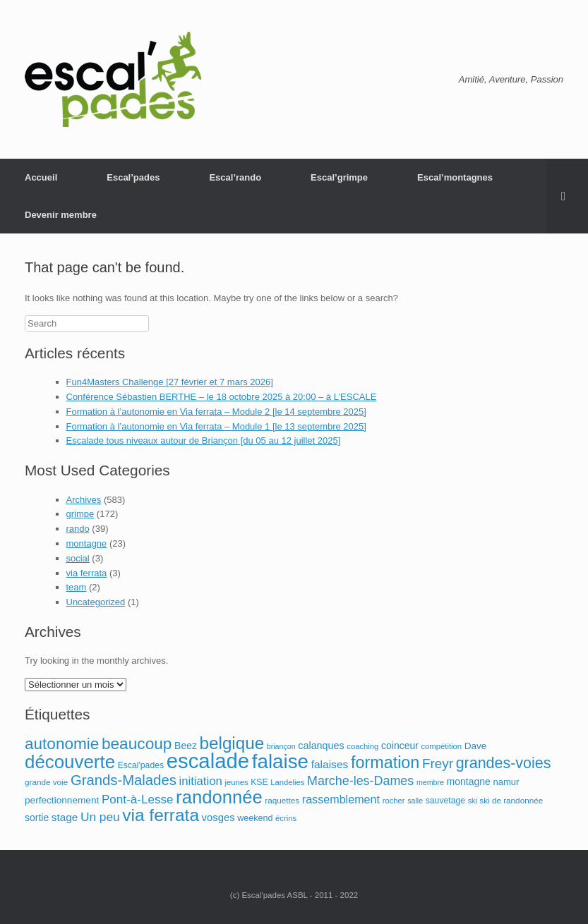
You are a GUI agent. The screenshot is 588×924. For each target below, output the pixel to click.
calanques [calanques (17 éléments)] (321, 746)
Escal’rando (235, 177)
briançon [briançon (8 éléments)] (281, 746)
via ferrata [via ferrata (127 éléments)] (161, 815)
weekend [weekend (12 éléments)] (255, 818)
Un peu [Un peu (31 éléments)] (100, 817)
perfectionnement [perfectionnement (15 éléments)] (62, 800)
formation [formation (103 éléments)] (385, 762)
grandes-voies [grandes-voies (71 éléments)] (504, 763)
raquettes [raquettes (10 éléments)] (282, 800)
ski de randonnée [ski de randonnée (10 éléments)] (511, 800)
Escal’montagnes (455, 177)
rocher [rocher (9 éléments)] (394, 801)
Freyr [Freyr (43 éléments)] (438, 764)
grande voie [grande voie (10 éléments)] (46, 782)
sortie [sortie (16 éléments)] (37, 817)
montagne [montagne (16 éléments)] (469, 782)
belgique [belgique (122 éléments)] (232, 743)
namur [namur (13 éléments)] (506, 782)
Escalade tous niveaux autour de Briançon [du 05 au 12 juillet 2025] (204, 440)
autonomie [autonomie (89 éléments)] (62, 744)
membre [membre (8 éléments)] (430, 782)
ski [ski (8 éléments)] (473, 801)
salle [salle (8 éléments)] (415, 801)
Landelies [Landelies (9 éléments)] (287, 782)
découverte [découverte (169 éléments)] (70, 762)
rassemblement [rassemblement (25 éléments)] (341, 799)
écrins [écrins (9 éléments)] (286, 818)
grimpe (80, 514)
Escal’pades (133, 177)
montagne (87, 543)
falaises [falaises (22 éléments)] (330, 764)
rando (78, 529)
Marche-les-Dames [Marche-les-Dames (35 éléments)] (360, 781)
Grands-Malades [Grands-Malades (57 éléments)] (124, 780)
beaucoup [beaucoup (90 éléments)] (137, 743)
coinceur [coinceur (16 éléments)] (400, 746)
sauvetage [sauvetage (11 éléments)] (445, 801)
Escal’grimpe (339, 177)
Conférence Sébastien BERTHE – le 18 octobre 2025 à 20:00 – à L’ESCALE (222, 397)
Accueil (41, 177)
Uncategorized (96, 602)
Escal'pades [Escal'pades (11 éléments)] (141, 765)
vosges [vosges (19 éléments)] (218, 817)
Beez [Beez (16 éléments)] (186, 746)
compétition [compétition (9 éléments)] (441, 746)
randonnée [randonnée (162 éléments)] (219, 797)
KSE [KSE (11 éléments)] (259, 782)
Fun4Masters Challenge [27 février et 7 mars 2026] (170, 382)
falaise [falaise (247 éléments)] (280, 761)
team (77, 587)
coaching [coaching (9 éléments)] (362, 746)
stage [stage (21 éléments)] (65, 817)
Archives (84, 500)
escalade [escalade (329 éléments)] (208, 761)
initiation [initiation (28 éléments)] (200, 781)
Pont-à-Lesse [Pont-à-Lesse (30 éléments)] (138, 800)
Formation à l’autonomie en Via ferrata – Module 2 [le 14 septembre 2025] (216, 412)
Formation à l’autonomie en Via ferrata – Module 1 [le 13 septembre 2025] (216, 426)
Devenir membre (61, 215)
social (78, 558)
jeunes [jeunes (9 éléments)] (236, 782)
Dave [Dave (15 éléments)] (476, 746)
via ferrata (87, 573)
